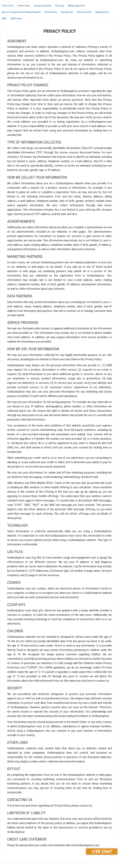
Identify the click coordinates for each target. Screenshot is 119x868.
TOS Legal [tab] (59, 6)
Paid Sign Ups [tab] (67, 12)
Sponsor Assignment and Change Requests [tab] (21, 12)
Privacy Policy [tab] (24, 6)
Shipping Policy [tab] (102, 12)
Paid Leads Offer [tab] (84, 12)
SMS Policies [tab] (16, 19)
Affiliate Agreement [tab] (76, 6)
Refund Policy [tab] (51, 12)
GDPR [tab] (4, 19)
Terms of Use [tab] (8, 6)
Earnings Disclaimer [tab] (42, 6)
